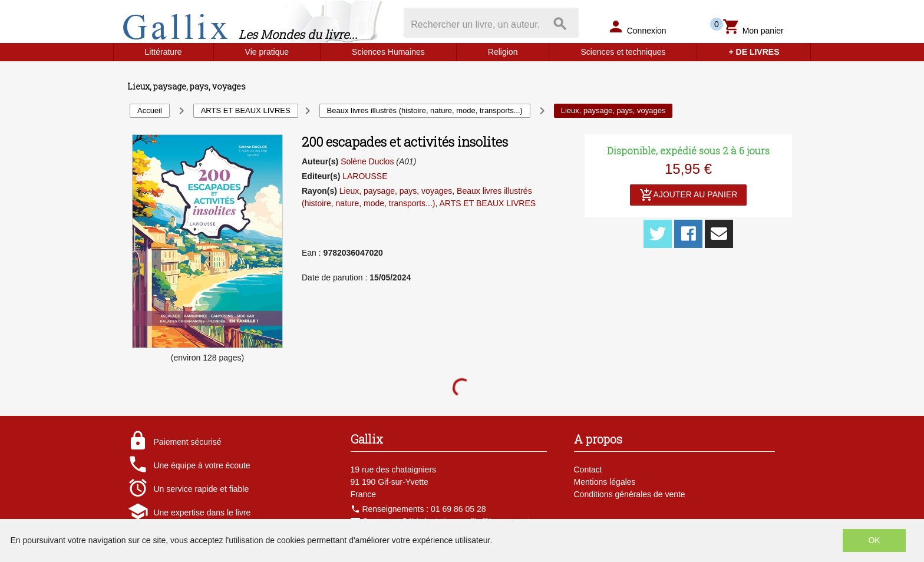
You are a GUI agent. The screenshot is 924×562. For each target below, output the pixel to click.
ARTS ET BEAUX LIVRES (487, 203)
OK (874, 540)
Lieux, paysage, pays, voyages (396, 191)
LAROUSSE (365, 176)
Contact (588, 470)
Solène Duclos (367, 161)
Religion (503, 52)
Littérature (164, 52)
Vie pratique (267, 52)
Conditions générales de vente (630, 494)
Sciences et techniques (623, 52)
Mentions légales (605, 482)
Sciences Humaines (388, 52)
